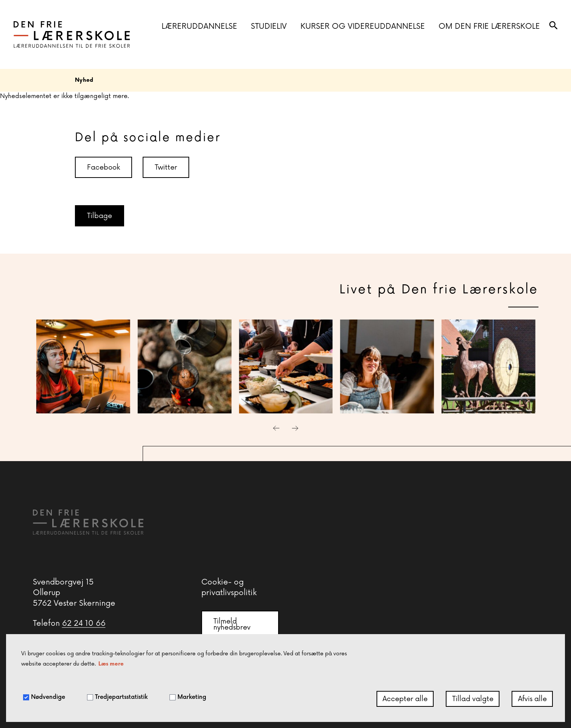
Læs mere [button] (111, 664)
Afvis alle (532, 699)
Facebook (103, 167)
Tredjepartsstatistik (117, 697)
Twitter (166, 167)
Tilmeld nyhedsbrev (232, 624)
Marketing (188, 697)
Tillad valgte (473, 699)
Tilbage (100, 216)
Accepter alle (405, 699)
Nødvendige (44, 697)
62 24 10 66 (84, 624)
